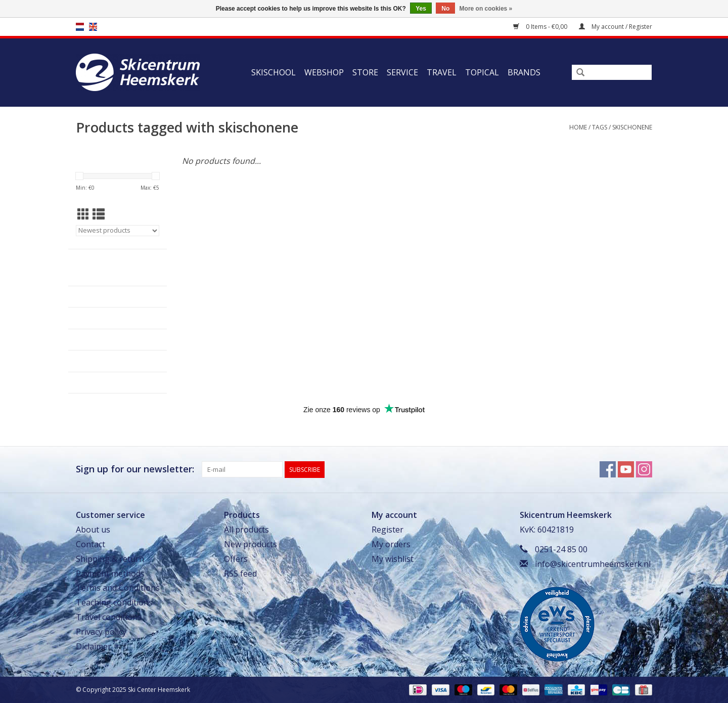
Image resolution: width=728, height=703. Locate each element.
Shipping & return (110, 559)
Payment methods (110, 574)
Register (388, 530)
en (93, 27)
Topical (482, 72)
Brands (524, 72)
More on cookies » (486, 9)
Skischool (274, 72)
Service (402, 72)
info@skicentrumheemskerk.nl (593, 564)
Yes (421, 9)
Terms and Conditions (118, 588)
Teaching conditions (114, 602)
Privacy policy (101, 632)
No (445, 9)
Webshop (324, 72)
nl (80, 27)
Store (365, 72)
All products (246, 530)
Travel (442, 72)
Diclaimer (94, 646)
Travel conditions (109, 617)
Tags (600, 127)
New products (251, 544)
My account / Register (616, 27)
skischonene (632, 127)
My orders (391, 544)
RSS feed (240, 574)
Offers (236, 559)
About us (93, 530)
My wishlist (393, 559)
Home (578, 127)
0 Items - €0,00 (541, 27)
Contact (90, 544)
